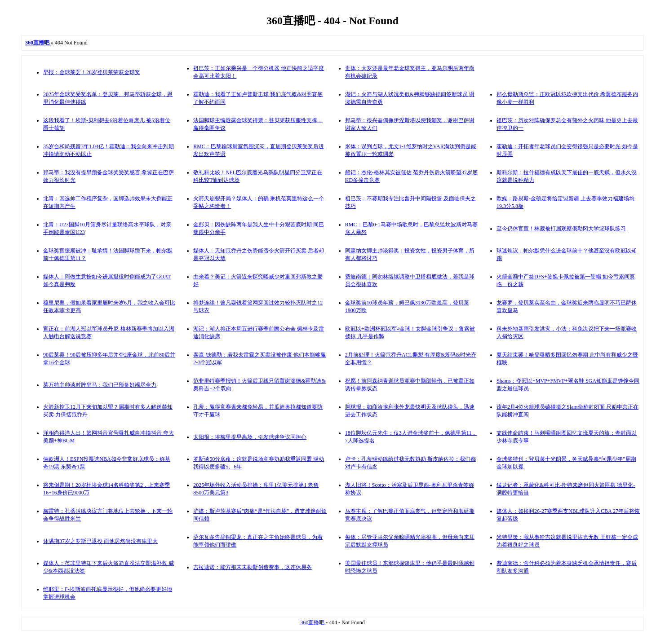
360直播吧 (313, 622)
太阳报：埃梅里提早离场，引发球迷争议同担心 (250, 437)
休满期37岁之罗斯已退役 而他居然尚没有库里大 (100, 541)
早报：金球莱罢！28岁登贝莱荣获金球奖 (92, 72)
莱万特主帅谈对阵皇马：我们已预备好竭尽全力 (100, 385)
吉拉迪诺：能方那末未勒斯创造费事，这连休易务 (253, 567)
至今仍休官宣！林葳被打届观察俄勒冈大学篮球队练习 (561, 229)
